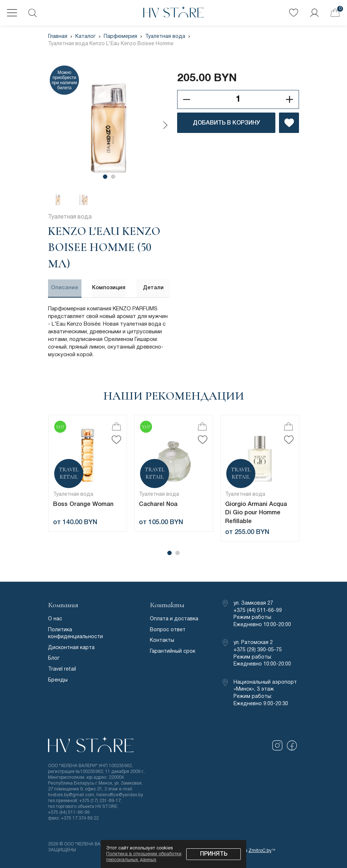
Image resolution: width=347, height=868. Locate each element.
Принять (214, 854)
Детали (153, 288)
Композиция (109, 288)
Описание (65, 288)
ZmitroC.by (260, 849)
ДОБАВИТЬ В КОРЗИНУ (226, 123)
